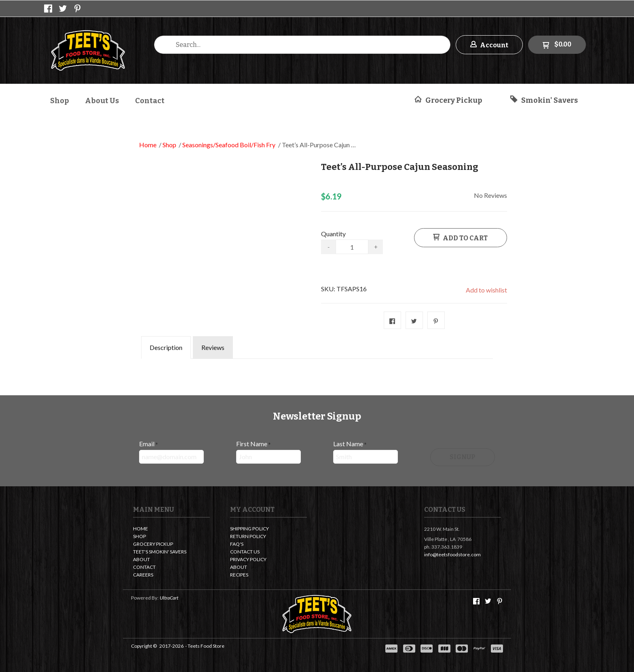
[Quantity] (352, 247)
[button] (489, 45)
